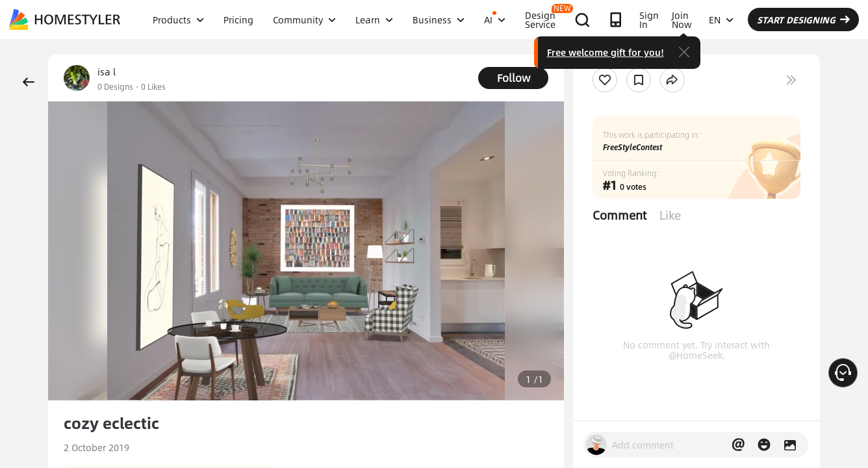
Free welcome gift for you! (606, 52)
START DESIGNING (803, 19)
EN (721, 19)
